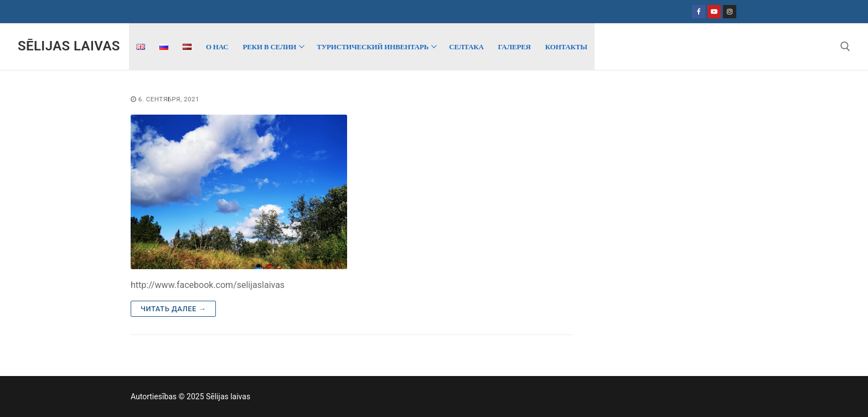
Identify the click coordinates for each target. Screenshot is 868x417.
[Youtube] (714, 12)
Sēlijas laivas (69, 46)
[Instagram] (730, 12)
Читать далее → (173, 309)
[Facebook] (699, 12)
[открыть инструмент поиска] (845, 47)
